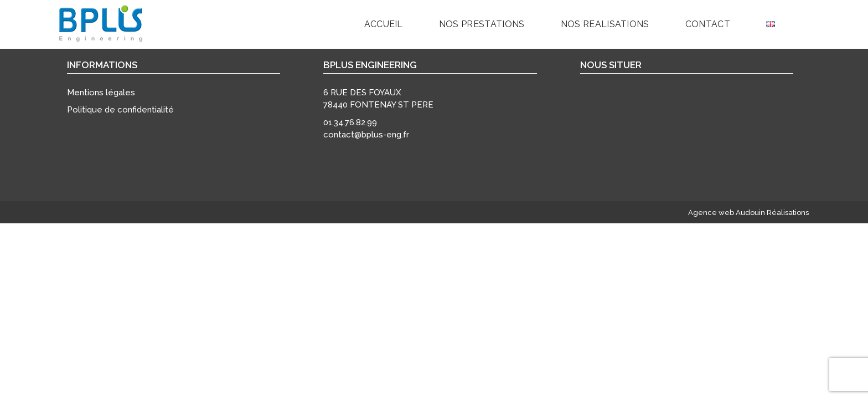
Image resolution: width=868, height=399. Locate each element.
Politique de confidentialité (120, 110)
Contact (708, 24)
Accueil (384, 24)
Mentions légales (101, 93)
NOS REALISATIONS (605, 24)
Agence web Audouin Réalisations (748, 213)
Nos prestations (482, 24)
